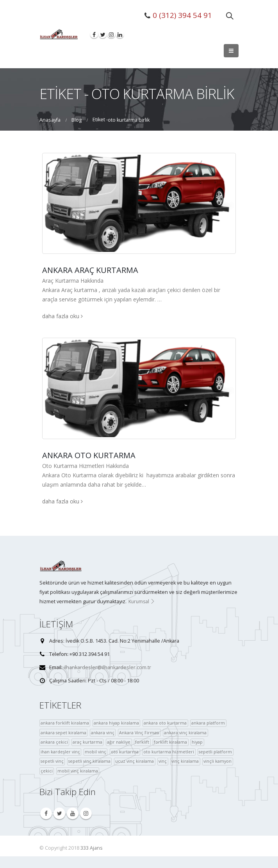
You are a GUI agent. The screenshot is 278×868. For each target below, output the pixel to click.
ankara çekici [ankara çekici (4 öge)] (54, 742)
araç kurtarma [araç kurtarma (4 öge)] (87, 742)
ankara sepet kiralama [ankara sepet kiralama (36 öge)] (63, 732)
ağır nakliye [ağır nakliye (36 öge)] (119, 742)
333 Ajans (92, 848)
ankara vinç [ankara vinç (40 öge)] (103, 732)
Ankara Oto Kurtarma (89, 455)
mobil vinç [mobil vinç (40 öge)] (95, 752)
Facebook (46, 813)
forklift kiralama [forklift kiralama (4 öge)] (170, 742)
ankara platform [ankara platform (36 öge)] (208, 723)
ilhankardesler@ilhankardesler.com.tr (107, 667)
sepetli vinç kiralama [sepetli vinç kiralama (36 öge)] (89, 761)
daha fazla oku (62, 316)
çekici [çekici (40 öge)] (47, 771)
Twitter (59, 813)
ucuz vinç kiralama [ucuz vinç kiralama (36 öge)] (135, 761)
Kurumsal (142, 601)
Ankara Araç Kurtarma (90, 270)
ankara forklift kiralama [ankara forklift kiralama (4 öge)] (65, 723)
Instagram (86, 813)
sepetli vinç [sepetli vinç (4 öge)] (52, 761)
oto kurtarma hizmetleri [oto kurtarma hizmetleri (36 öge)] (169, 752)
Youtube (73, 813)
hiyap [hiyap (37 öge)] (197, 742)
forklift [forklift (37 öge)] (142, 742)
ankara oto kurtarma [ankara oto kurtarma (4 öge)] (165, 723)
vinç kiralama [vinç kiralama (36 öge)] (185, 761)
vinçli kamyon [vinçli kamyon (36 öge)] (217, 761)
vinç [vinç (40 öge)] (163, 761)
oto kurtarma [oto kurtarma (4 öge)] (125, 752)
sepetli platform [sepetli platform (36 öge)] (215, 752)
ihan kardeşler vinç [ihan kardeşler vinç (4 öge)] (60, 752)
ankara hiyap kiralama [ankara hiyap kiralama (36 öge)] (116, 723)
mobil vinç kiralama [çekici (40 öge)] (78, 771)
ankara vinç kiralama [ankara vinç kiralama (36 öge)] (185, 732)
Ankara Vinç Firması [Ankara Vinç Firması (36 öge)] (139, 732)
